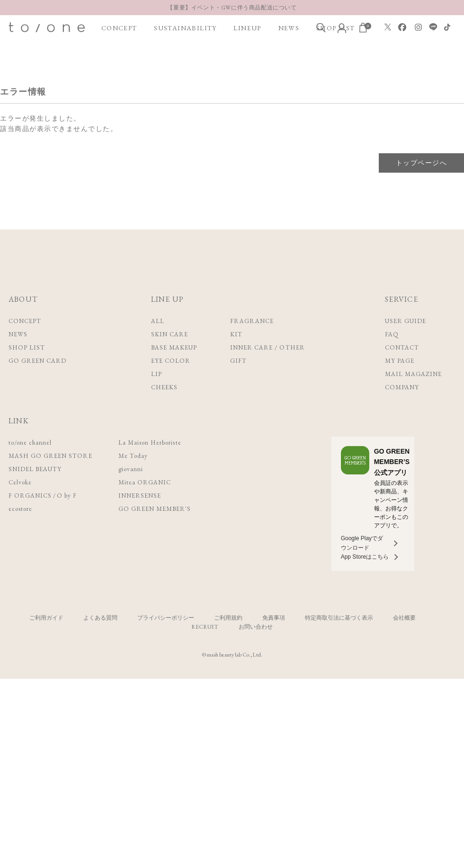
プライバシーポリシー (166, 618)
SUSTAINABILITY (185, 28)
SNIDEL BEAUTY (35, 469)
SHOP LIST (27, 347)
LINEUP (247, 28)
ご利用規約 (228, 618)
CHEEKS (164, 387)
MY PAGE (400, 361)
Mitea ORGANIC (145, 482)
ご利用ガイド (46, 618)
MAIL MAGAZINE (414, 374)
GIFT (238, 361)
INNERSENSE (140, 495)
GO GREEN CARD (38, 361)
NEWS (289, 28)
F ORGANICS (30, 495)
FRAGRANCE (252, 321)
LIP (156, 374)
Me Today (133, 456)
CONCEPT (119, 28)
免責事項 (274, 618)
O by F (67, 495)
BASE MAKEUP (174, 347)
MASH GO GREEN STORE (50, 456)
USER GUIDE (406, 321)
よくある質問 (100, 618)
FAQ (392, 334)
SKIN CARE (170, 334)
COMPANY (402, 387)
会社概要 (404, 618)
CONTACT (402, 347)
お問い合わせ (256, 627)
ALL (158, 321)
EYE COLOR (171, 361)
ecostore (20, 509)
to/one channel (30, 443)
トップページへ (422, 163)
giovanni (131, 469)
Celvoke (20, 482)
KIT (236, 334)
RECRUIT (205, 627)
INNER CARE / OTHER (268, 347)
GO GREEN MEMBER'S (155, 509)
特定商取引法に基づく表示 (339, 618)
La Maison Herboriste (150, 443)
